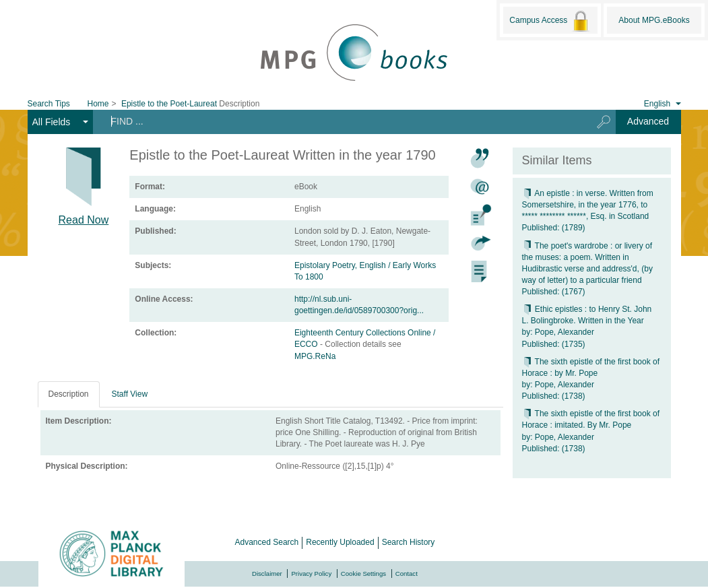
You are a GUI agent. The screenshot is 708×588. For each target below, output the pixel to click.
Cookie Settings (363, 574)
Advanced (648, 121)
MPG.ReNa (315, 356)
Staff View (130, 394)
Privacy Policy (311, 574)
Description (69, 394)
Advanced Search (267, 542)
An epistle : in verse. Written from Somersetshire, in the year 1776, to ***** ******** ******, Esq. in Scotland (588, 205)
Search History (409, 542)
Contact (407, 574)
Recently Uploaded (340, 542)
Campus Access (550, 21)
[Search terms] (337, 121)
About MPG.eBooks (654, 20)
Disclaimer (267, 574)
